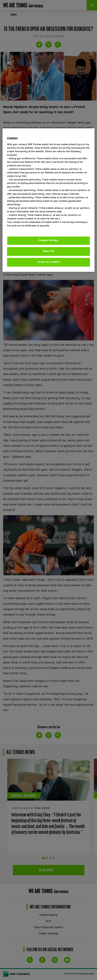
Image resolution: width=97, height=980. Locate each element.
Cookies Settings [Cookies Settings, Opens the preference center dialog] (48, 240)
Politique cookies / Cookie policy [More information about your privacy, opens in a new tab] (25, 229)
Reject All (48, 251)
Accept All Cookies (48, 262)
